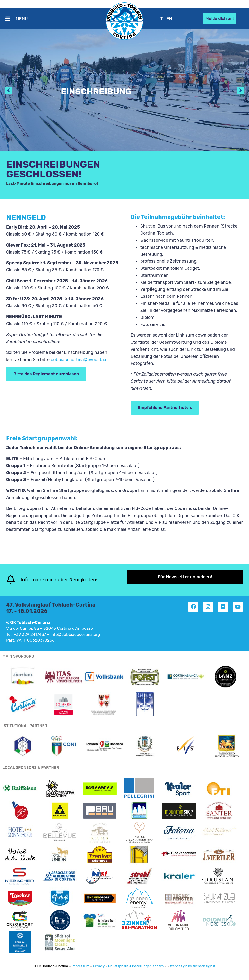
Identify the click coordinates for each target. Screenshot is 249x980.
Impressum (80, 966)
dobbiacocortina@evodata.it (79, 360)
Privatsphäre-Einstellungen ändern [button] (136, 966)
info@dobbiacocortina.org (75, 634)
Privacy (99, 966)
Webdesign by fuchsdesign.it (193, 966)
